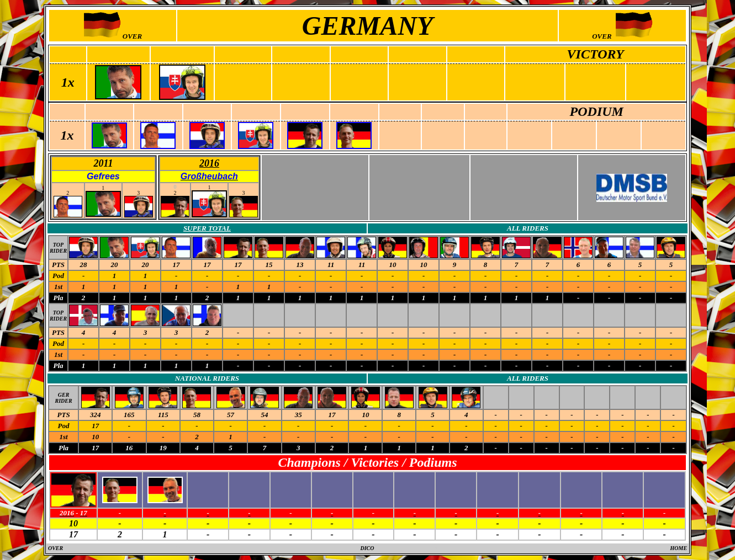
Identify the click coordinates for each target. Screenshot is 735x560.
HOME (679, 548)
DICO (367, 548)
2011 (103, 163)
